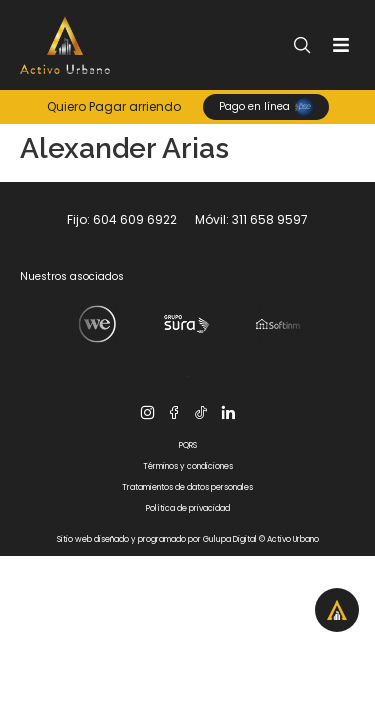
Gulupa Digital (230, 539)
